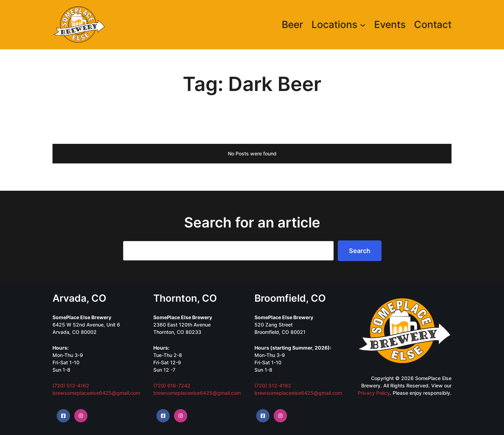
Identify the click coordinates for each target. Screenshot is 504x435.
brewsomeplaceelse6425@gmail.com (96, 393)
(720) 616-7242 (172, 385)
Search (360, 251)
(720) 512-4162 (71, 385)
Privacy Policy (374, 393)
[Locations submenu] (363, 25)
